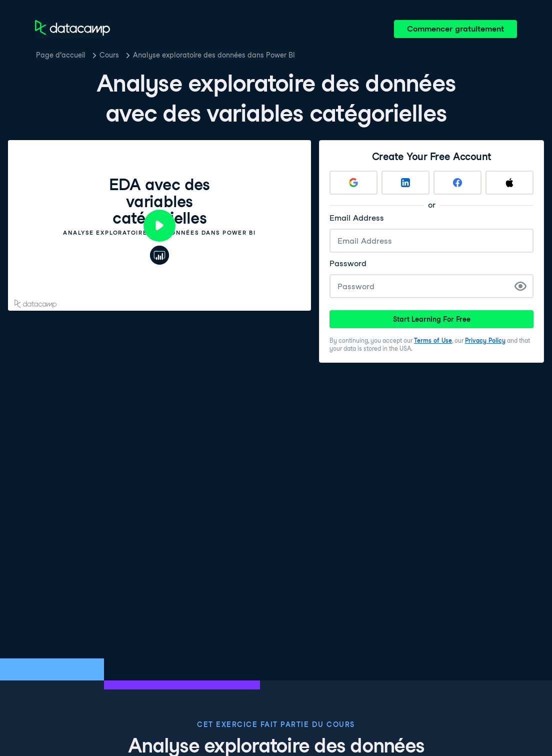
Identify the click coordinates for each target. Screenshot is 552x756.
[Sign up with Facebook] (457, 183)
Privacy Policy (485, 340)
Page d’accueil (61, 55)
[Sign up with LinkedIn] (405, 183)
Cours (109, 55)
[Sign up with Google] (353, 183)
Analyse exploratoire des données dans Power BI (214, 55)
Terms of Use (433, 340)
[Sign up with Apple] (509, 183)
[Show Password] (520, 286)
